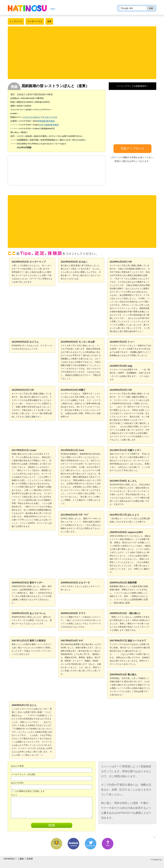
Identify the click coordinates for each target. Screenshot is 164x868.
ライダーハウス (35, 21)
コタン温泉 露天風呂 (49, 125)
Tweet (53, 9)
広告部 (30, 859)
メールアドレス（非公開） (24, 774)
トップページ (16, 21)
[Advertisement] (82, 53)
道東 (49, 21)
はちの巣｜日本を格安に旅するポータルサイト (27, 8)
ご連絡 (21, 859)
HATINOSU (9, 859)
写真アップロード (132, 149)
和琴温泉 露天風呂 (46, 121)
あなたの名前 (17, 766)
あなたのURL (17, 783)
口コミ (14, 795)
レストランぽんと (32, 117)
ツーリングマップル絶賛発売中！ (133, 86)
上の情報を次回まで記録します (28, 791)
